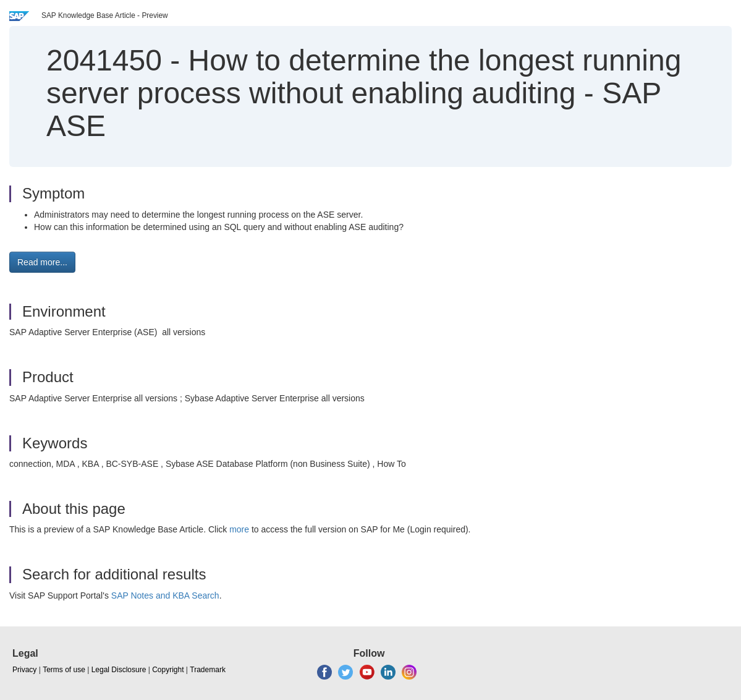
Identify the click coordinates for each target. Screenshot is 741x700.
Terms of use (64, 670)
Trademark (208, 670)
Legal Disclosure (119, 670)
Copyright (168, 670)
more (239, 529)
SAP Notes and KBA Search (165, 595)
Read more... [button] (42, 262)
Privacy (24, 670)
